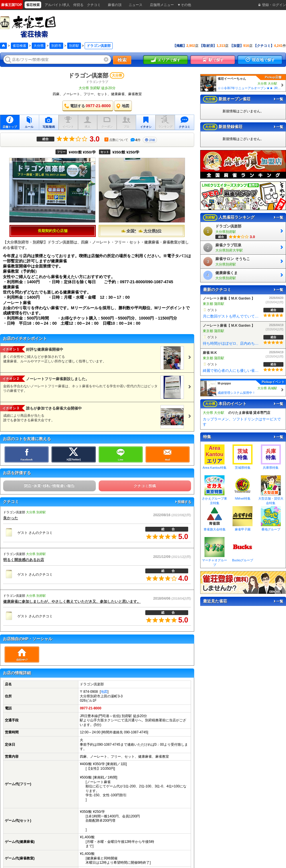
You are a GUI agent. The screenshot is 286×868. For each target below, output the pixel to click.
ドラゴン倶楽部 (88, 75)
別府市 (56, 46)
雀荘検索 (19, 46)
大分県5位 (150, 231)
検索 (122, 60)
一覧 (278, 99)
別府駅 (74, 46)
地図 (104, 692)
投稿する (183, 502)
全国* (129, 231)
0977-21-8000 (91, 708)
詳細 (150, 140)
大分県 (39, 46)
